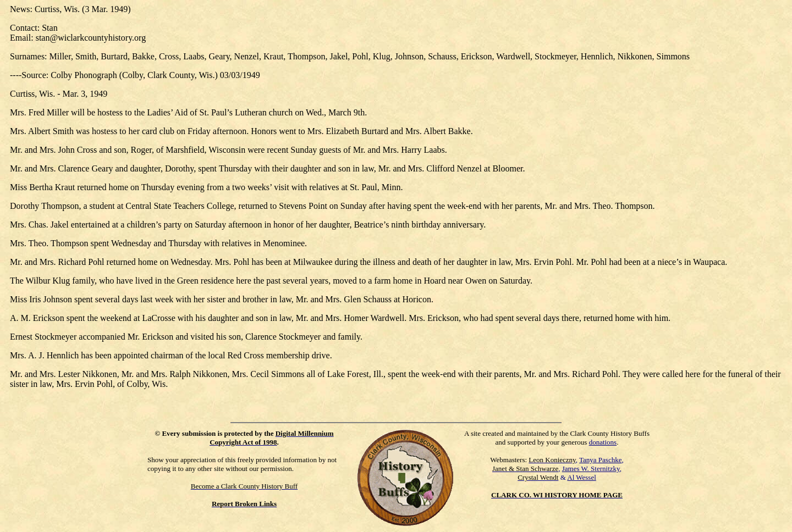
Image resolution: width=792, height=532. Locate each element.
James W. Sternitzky (591, 469)
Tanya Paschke (600, 460)
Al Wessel (582, 477)
